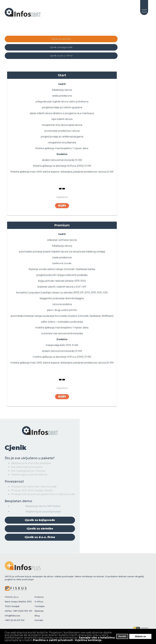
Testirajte (40, 606)
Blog (37, 615)
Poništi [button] (122, 636)
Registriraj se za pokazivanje (43, 511)
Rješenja (39, 611)
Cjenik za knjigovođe (61, 47)
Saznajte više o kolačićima (97, 638)
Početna (39, 597)
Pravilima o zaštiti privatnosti (53, 640)
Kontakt (39, 620)
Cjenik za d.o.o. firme (61, 56)
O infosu (39, 602)
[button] (104, 641)
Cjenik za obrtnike (61, 39)
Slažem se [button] (140, 636)
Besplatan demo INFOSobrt (43, 506)
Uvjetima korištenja (88, 640)
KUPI (62, 206)
